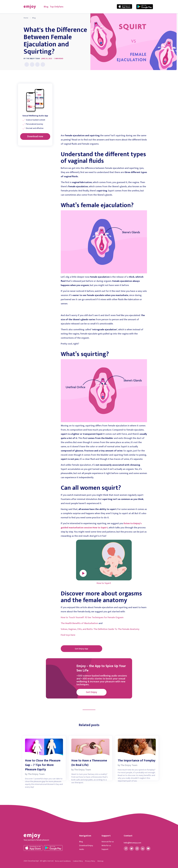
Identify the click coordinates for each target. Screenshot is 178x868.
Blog (46, 7)
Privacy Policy (90, 861)
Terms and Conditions (63, 861)
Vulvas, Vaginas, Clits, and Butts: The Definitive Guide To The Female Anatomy (100, 629)
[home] (30, 7)
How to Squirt (104, 583)
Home (26, 18)
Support (105, 849)
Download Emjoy (86, 846)
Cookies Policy (78, 861)
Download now (35, 136)
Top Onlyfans (57, 7)
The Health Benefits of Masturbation (79, 623)
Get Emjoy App (81, 649)
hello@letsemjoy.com (132, 843)
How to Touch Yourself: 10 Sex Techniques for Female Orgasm (92, 617)
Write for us (106, 846)
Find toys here (68, 635)
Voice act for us (108, 842)
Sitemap (100, 861)
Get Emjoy (92, 692)
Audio (82, 849)
